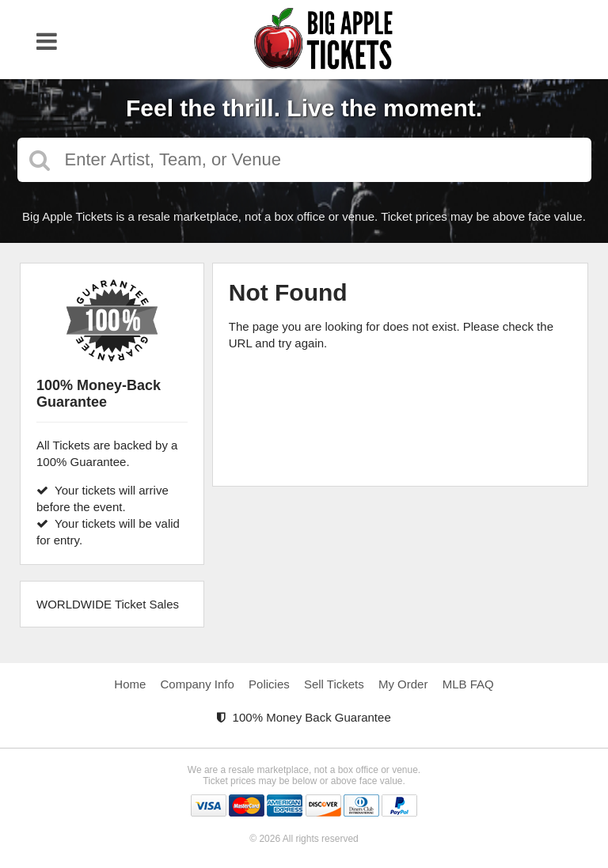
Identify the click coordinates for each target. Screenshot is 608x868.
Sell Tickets (334, 684)
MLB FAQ (468, 684)
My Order (403, 684)
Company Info (198, 684)
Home (130, 684)
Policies (269, 684)
